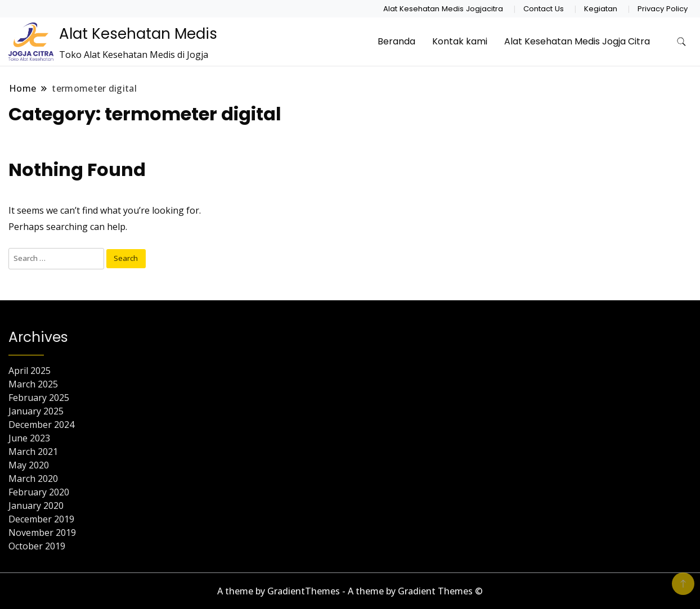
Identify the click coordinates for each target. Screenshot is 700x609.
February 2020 (39, 492)
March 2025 (33, 384)
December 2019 (41, 519)
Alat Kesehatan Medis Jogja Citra (577, 41)
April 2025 (30, 371)
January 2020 (36, 506)
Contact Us (544, 9)
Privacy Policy (663, 9)
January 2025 (36, 411)
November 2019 (42, 533)
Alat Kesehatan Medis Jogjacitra (443, 9)
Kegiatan (601, 9)
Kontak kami (460, 41)
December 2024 (41, 425)
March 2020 (33, 479)
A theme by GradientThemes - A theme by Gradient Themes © (350, 591)
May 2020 (29, 465)
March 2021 (33, 452)
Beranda (396, 41)
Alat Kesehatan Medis (138, 34)
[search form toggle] (681, 42)
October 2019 (37, 546)
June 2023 (29, 438)
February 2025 (39, 398)
